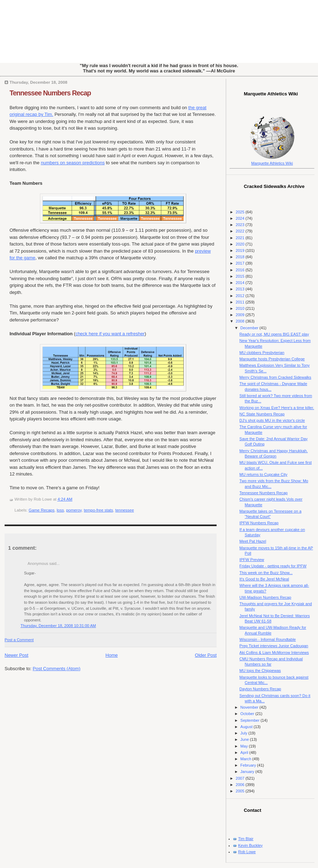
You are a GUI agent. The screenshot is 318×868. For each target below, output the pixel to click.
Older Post (206, 655)
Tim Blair (246, 839)
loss (60, 510)
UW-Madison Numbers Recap (266, 597)
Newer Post (16, 655)
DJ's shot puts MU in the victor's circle (272, 420)
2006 (241, 785)
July (244, 733)
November (250, 707)
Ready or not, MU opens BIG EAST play (274, 334)
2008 (241, 321)
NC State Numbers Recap (262, 414)
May (245, 746)
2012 (241, 296)
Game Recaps (42, 510)
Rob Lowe (247, 852)
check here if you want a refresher (110, 334)
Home (112, 655)
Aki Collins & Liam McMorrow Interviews (274, 653)
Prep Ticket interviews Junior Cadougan (274, 646)
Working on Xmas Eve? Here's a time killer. (277, 408)
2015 (241, 276)
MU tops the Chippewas (260, 671)
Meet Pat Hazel (253, 541)
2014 (241, 283)
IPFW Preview (252, 560)
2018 (241, 257)
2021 (241, 238)
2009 (241, 315)
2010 (241, 308)
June (245, 739)
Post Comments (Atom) (57, 669)
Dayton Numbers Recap (260, 689)
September (250, 720)
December (250, 328)
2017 (241, 263)
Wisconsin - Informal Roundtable (268, 639)
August (247, 727)
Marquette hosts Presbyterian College (272, 359)
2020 (241, 244)
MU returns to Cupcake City (264, 474)
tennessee (125, 510)
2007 (241, 778)
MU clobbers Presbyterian (262, 353)
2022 (241, 231)
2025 (241, 212)
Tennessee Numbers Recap (50, 93)
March (246, 759)
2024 (241, 218)
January (248, 772)
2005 (241, 791)
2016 (241, 270)
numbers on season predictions (73, 163)
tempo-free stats (98, 510)
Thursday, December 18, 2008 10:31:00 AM (58, 626)
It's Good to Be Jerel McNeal (264, 579)
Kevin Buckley (250, 845)
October (248, 714)
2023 (241, 225)
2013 (241, 289)
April (245, 752)
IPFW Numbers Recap (259, 523)
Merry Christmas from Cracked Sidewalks (275, 377)
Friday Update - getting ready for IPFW (273, 566)
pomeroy (74, 510)
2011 (241, 302)
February (249, 765)
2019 (241, 250)
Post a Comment (19, 640)
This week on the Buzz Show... (266, 573)
